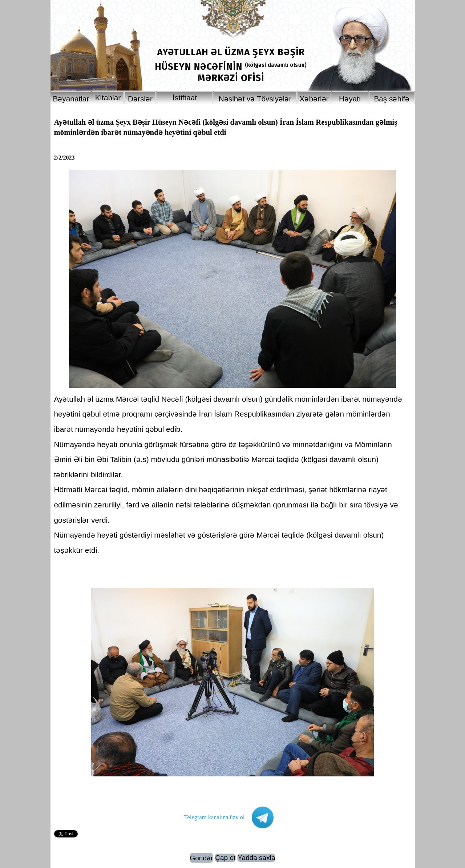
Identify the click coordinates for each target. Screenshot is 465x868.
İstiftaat (185, 98)
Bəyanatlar (71, 99)
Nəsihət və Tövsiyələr (255, 99)
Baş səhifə (392, 99)
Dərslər (140, 99)
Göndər (202, 858)
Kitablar (108, 98)
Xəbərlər (314, 99)
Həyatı (350, 99)
